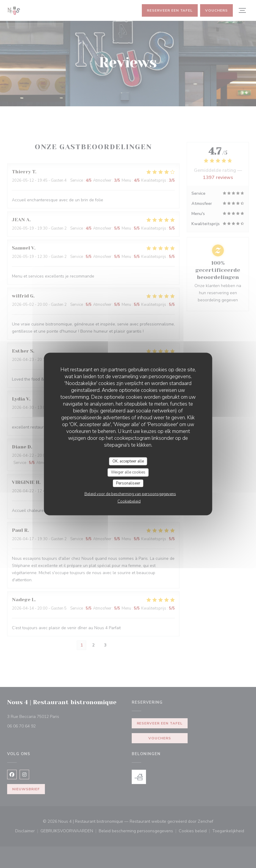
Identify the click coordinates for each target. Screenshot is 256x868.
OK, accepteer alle (128, 461)
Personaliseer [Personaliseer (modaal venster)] (128, 483)
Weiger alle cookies (128, 472)
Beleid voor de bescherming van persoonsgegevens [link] (130, 494)
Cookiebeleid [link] (129, 501)
